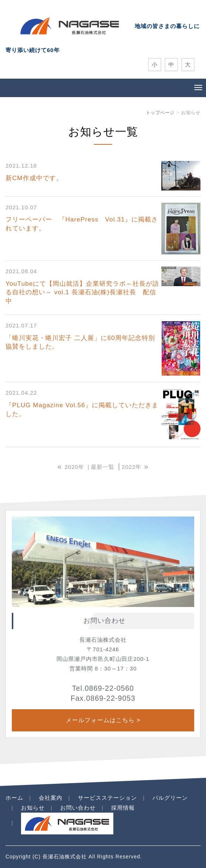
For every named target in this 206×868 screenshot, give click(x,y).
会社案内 (51, 798)
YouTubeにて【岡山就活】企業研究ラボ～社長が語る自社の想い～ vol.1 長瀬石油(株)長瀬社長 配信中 (82, 293)
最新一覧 (103, 467)
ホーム (14, 798)
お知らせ (33, 808)
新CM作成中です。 (34, 178)
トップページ (160, 113)
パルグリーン (170, 798)
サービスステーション (107, 798)
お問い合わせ (78, 808)
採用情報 (123, 808)
